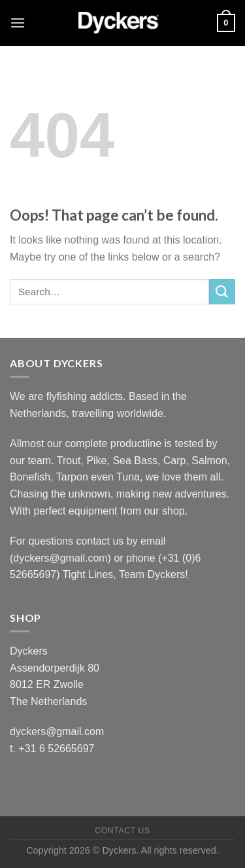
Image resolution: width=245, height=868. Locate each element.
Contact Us (122, 831)
